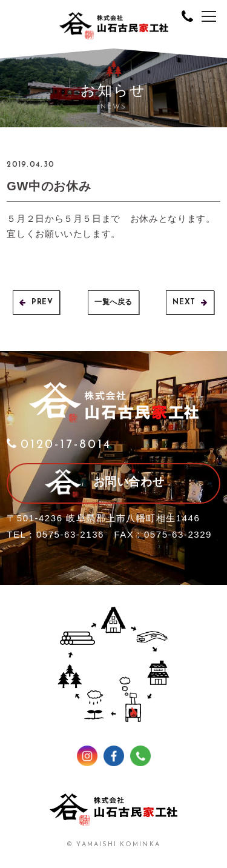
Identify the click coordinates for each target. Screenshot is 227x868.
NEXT (190, 302)
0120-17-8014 (59, 445)
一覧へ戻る (113, 302)
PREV (36, 302)
